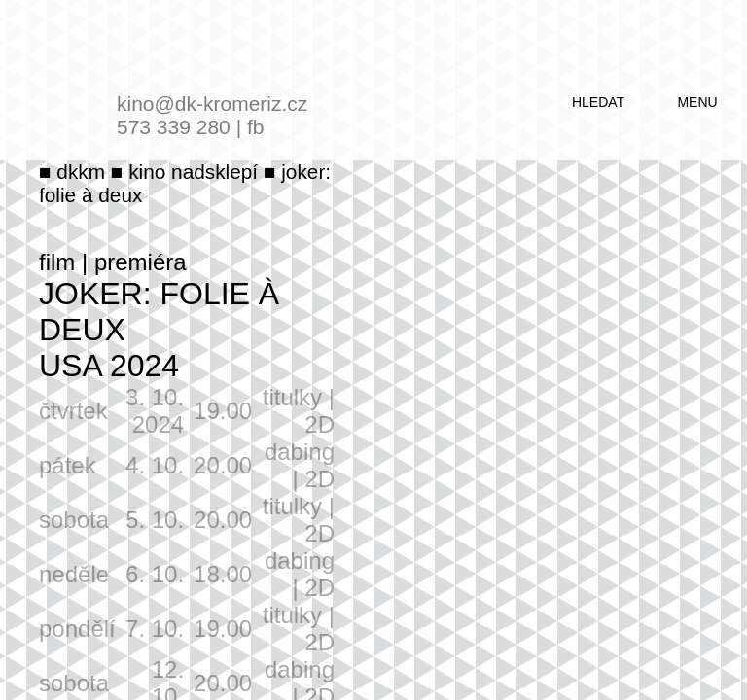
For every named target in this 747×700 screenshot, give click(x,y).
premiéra (141, 262)
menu (697, 102)
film (57, 262)
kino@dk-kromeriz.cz (212, 104)
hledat (598, 102)
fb (256, 127)
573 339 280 (174, 127)
